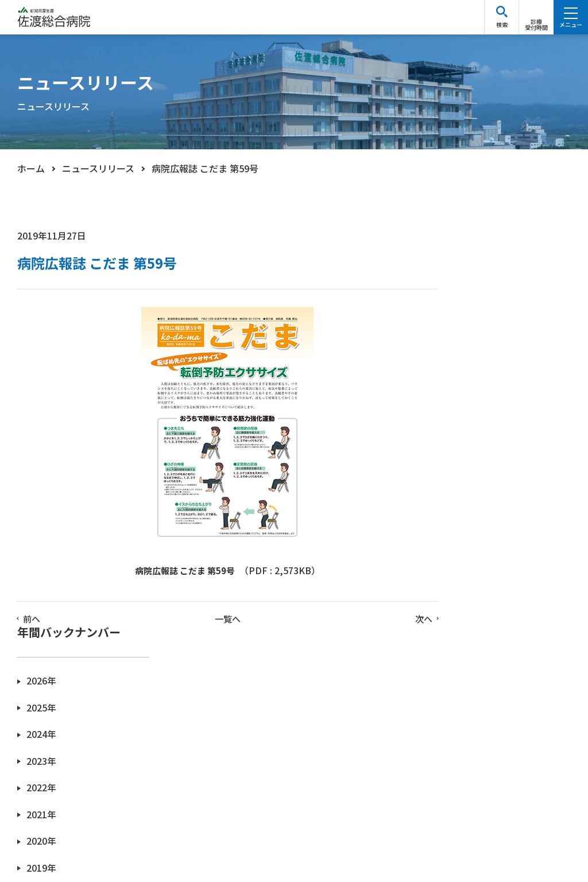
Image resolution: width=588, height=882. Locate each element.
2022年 (463, 391)
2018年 (463, 496)
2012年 (463, 654)
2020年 (463, 444)
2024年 (463, 339)
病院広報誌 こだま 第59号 (176, 571)
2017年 (463, 523)
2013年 (463, 628)
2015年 (463, 576)
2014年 (463, 602)
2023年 (463, 365)
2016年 (463, 549)
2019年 (463, 471)
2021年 (463, 418)
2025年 (463, 313)
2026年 (463, 286)
